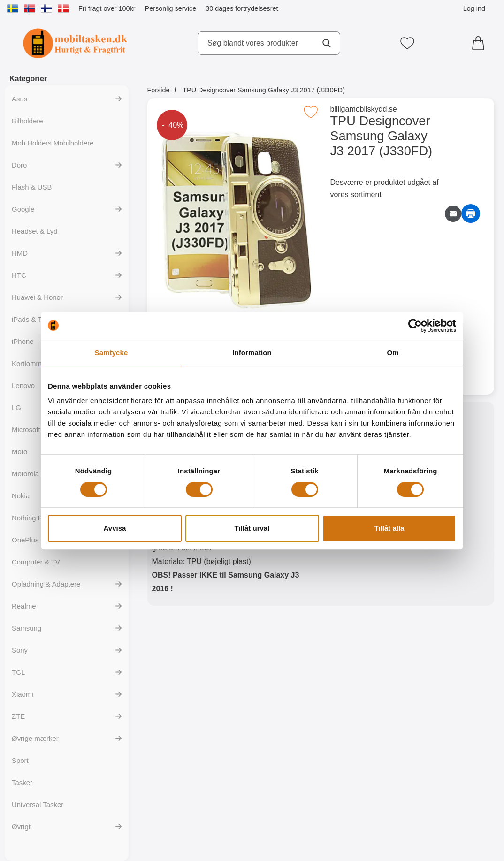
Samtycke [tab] (111, 353)
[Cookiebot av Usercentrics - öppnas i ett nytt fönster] (415, 326)
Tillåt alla (389, 528)
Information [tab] (252, 353)
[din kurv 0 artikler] (481, 43)
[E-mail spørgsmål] (453, 214)
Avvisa (115, 528)
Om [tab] (393, 353)
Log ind (474, 8)
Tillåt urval (252, 528)
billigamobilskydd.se (363, 109)
